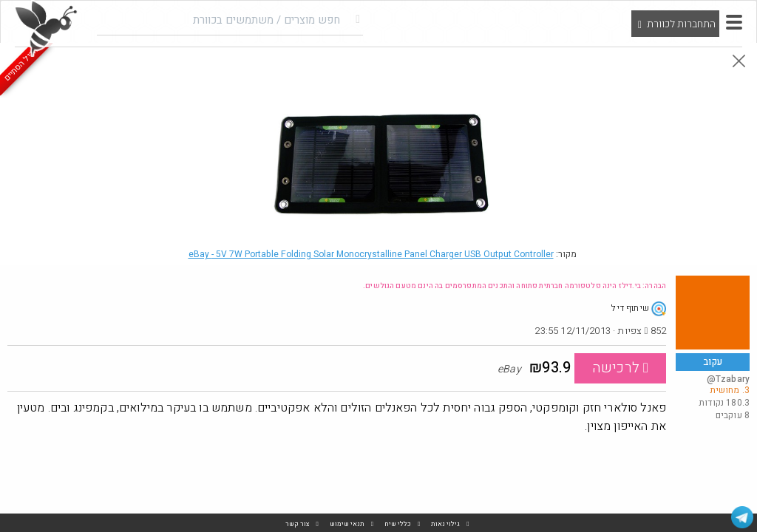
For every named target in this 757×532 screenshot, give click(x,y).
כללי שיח (398, 524)
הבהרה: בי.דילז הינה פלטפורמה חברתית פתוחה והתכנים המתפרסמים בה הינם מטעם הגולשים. (515, 286)
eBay (371, 254)
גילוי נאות (445, 524)
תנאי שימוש (347, 524)
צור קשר (298, 524)
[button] (734, 22)
